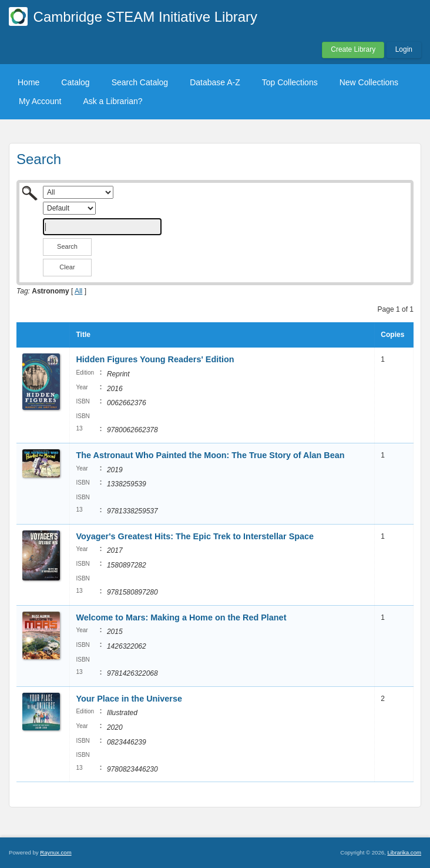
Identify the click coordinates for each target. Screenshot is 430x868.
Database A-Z (215, 82)
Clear (67, 267)
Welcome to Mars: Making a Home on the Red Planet (181, 617)
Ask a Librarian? (112, 101)
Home (28, 82)
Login (404, 49)
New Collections (369, 82)
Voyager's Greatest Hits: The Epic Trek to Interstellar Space (195, 536)
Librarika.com (404, 852)
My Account (40, 101)
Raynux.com (56, 852)
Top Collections (290, 82)
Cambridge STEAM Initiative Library (145, 17)
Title (83, 335)
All (78, 291)
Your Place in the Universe (129, 699)
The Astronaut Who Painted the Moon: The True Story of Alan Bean (210, 455)
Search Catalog (140, 82)
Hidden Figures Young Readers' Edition (155, 359)
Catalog (75, 82)
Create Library (353, 49)
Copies (392, 335)
